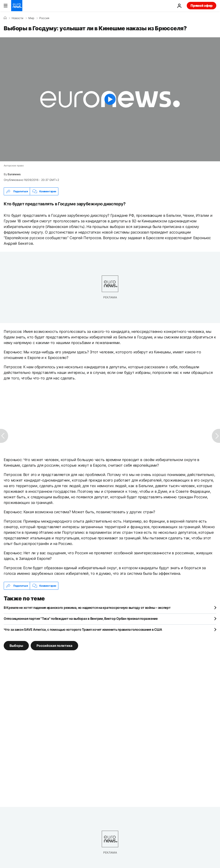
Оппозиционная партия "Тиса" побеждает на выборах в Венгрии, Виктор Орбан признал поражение (81, 618)
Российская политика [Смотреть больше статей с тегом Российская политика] (54, 646)
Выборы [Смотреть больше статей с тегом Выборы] (16, 646)
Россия (44, 18)
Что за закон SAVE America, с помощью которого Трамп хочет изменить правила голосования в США (83, 629)
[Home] (5, 18)
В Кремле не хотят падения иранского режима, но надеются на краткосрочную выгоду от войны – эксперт (87, 608)
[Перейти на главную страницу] (17, 6)
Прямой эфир (202, 5)
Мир (31, 18)
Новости (17, 18)
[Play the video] (110, 99)
